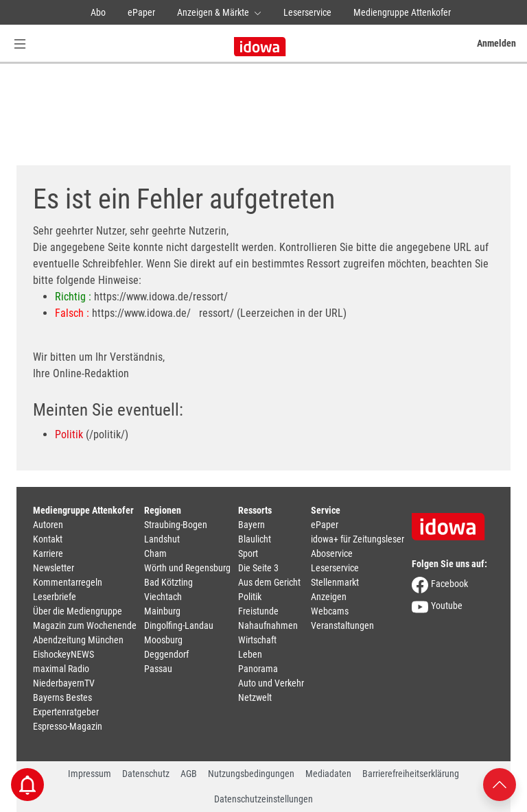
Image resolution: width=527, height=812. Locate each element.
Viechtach (163, 597)
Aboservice (332, 553)
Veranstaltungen (342, 625)
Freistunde (258, 611)
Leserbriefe (55, 597)
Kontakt (48, 539)
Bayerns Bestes (62, 697)
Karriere (48, 553)
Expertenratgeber (66, 712)
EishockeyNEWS (63, 654)
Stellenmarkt (335, 582)
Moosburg (163, 640)
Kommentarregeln (68, 582)
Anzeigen (329, 597)
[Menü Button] (20, 44)
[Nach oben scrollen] (500, 784)
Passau (158, 669)
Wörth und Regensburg (187, 568)
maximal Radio (61, 669)
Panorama (258, 669)
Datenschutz (146, 774)
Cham (155, 553)
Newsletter (54, 568)
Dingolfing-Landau (179, 625)
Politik (69, 434)
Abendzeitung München (78, 640)
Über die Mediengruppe (78, 611)
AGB (189, 774)
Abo (98, 12)
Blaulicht (255, 539)
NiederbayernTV (64, 683)
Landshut (162, 539)
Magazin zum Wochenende (85, 625)
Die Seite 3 (258, 568)
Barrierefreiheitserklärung (411, 774)
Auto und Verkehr (271, 683)
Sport (248, 553)
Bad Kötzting (168, 582)
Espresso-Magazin (68, 726)
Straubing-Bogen (176, 525)
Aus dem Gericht (269, 582)
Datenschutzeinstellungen (263, 799)
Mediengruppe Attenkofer (402, 12)
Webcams (330, 611)
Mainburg (162, 611)
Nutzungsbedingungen (251, 774)
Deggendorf (166, 654)
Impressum (90, 774)
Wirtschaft (257, 640)
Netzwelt (255, 697)
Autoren (48, 525)
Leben (250, 654)
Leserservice (307, 12)
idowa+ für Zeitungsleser (358, 539)
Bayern (251, 525)
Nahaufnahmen (268, 625)
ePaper (141, 12)
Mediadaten (328, 774)
